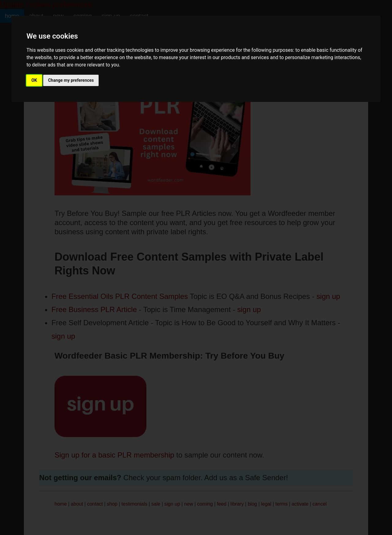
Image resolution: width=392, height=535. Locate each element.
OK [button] (34, 80)
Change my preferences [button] (71, 80)
